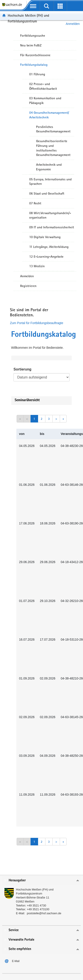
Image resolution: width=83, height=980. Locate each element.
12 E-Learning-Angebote (46, 257)
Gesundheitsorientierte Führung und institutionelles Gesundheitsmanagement (53, 148)
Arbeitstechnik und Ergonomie (49, 167)
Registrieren (28, 286)
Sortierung (22, 369)
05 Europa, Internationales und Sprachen (50, 182)
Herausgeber (17, 880)
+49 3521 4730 (36, 905)
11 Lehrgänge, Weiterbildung (49, 247)
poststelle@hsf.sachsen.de (44, 913)
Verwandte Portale (21, 940)
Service (14, 930)
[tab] (41, 881)
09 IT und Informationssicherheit (52, 227)
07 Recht (35, 203)
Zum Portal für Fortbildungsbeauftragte (37, 323)
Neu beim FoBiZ (31, 45)
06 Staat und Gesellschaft (47, 193)
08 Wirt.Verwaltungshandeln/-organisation (50, 215)
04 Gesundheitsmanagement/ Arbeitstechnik (49, 115)
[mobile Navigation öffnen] (33, 6)
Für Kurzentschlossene (35, 55)
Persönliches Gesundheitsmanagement (53, 129)
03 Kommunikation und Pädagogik (45, 101)
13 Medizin (37, 266)
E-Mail (16, 961)
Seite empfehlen (20, 949)
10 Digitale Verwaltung (45, 237)
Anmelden (27, 276)
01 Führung (37, 74)
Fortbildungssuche (33, 36)
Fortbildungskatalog (34, 65)
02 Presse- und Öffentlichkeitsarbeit (43, 86)
